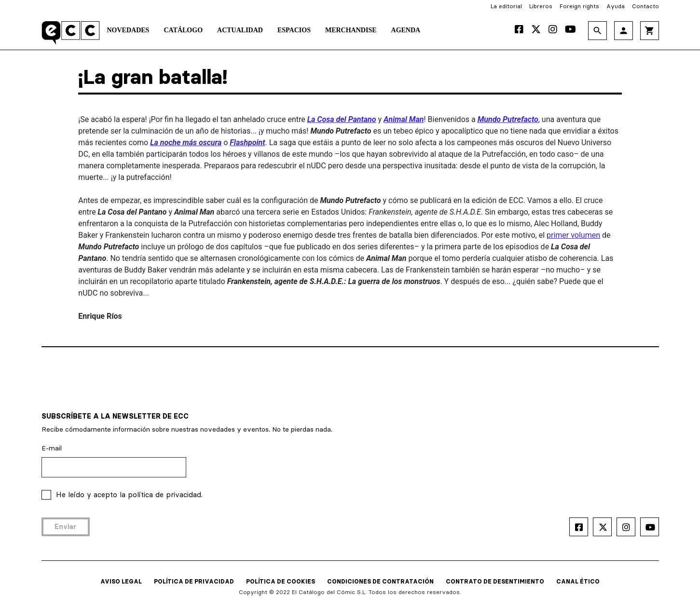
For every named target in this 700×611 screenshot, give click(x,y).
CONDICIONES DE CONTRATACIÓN (380, 581)
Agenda (406, 30)
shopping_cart (650, 31)
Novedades (128, 30)
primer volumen (573, 235)
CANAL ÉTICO (578, 581)
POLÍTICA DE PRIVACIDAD (194, 581)
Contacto (645, 6)
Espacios (294, 30)
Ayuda (616, 6)
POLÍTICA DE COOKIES (281, 581)
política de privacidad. (165, 495)
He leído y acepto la (129, 495)
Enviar (65, 527)
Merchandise (351, 30)
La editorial (506, 6)
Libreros (541, 6)
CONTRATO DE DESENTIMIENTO (495, 581)
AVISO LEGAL (121, 581)
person (624, 31)
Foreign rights (579, 6)
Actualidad (240, 30)
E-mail (52, 448)
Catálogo (183, 30)
